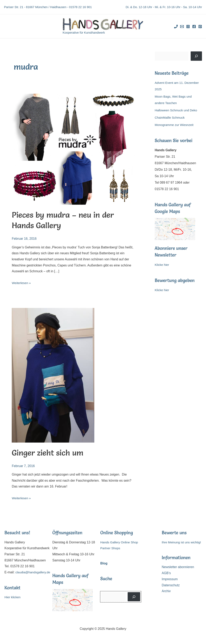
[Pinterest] (200, 27)
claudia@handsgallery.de (23, 578)
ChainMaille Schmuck (170, 118)
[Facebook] (194, 27)
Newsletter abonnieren (178, 567)
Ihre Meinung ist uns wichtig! (182, 542)
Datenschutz (171, 585)
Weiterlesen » (22, 283)
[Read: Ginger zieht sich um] (53, 375)
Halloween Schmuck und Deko (177, 110)
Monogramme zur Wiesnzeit (175, 125)
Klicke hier (162, 265)
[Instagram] (188, 27)
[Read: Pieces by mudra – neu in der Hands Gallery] (73, 149)
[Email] (182, 27)
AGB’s (166, 573)
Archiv (166, 591)
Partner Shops (110, 548)
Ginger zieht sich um (49, 453)
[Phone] (176, 27)
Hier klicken (13, 603)
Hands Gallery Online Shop (120, 542)
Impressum (170, 579)
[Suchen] (196, 56)
